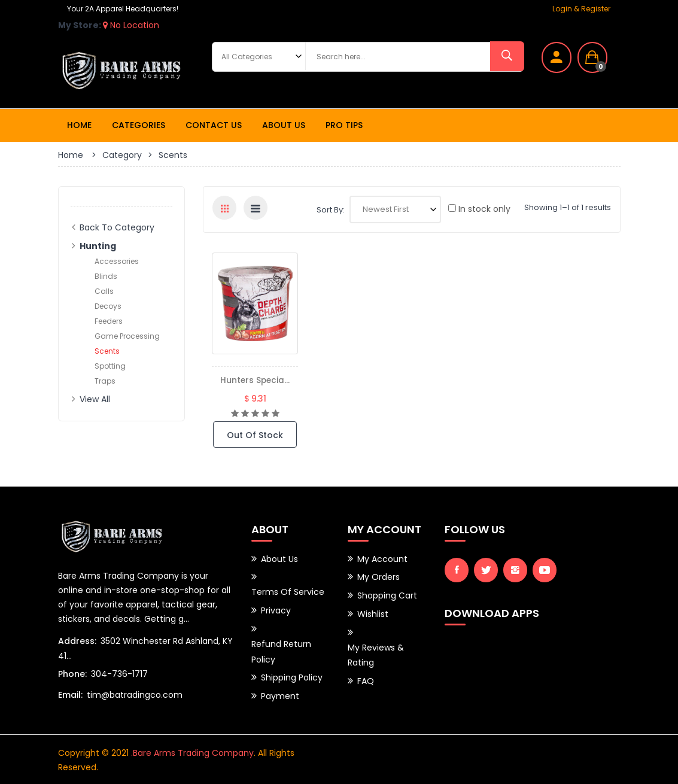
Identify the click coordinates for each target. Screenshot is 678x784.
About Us (284, 125)
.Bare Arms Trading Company (192, 752)
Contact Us (214, 125)
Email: (70, 694)
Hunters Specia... (255, 380)
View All (95, 399)
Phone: (72, 673)
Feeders (109, 321)
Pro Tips (344, 125)
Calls (104, 291)
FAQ (366, 677)
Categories (139, 125)
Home (79, 125)
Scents (107, 351)
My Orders (378, 576)
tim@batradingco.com (135, 694)
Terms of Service (288, 591)
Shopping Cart (387, 594)
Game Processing (127, 336)
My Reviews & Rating (376, 652)
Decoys (108, 306)
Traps (105, 381)
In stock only (479, 209)
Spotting (110, 366)
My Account (382, 558)
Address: (77, 640)
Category (122, 155)
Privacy (276, 609)
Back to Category (117, 227)
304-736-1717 (119, 673)
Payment (280, 692)
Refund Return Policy (281, 649)
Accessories (117, 261)
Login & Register (581, 9)
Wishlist (373, 612)
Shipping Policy (292, 674)
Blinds (106, 276)
